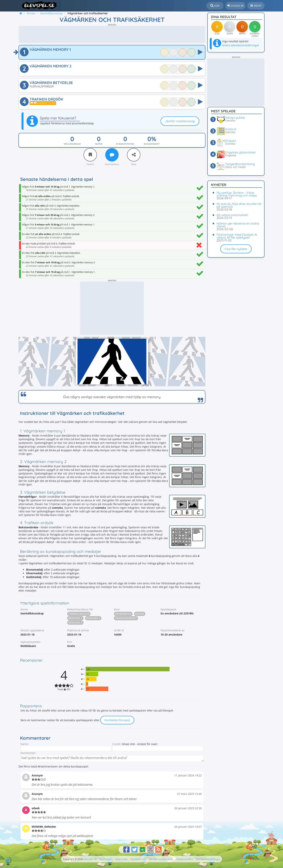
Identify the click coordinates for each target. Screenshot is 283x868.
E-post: (117, 744)
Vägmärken (123, 614)
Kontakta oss (138, 859)
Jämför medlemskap (180, 121)
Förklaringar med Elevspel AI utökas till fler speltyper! (237, 236)
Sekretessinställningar (208, 859)
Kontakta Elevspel (117, 720)
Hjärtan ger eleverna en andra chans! (238, 225)
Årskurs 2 (93, 618)
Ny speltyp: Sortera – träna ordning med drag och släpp (237, 194)
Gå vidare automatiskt (232, 215)
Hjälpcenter (121, 859)
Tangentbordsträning (240, 164)
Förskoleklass (79, 614)
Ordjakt (231, 141)
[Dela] (134, 155)
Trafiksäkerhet (126, 618)
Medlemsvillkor (185, 859)
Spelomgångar (72, 144)
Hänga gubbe (235, 117)
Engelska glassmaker (241, 152)
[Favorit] (90, 155)
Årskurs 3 (75, 622)
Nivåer (99, 144)
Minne (140, 614)
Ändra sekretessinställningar (241, 45)
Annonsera (106, 859)
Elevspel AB (90, 859)
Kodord (231, 129)
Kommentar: (28, 753)
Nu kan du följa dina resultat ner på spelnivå (239, 205)
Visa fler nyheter (236, 249)
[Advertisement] (112, 34)
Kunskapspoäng (125, 144)
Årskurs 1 (75, 618)
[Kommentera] (112, 155)
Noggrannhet (152, 144)
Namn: (25, 744)
